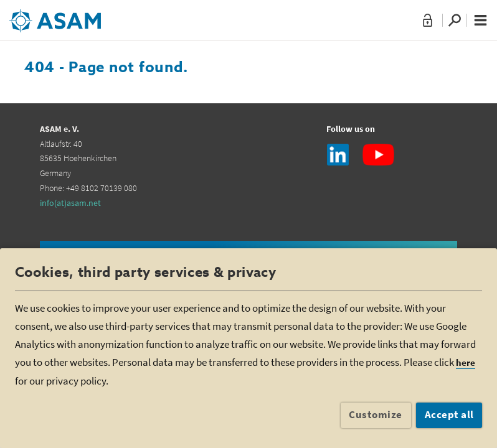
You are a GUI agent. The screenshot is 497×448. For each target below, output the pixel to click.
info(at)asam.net (70, 203)
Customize (376, 414)
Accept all (449, 414)
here (466, 362)
